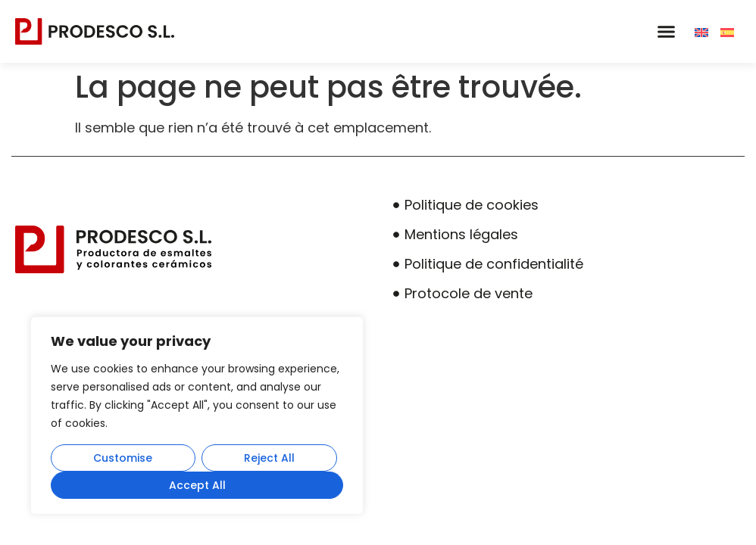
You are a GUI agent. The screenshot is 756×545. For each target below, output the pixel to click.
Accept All (197, 485)
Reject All (269, 458)
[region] (197, 416)
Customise (123, 458)
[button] (666, 32)
